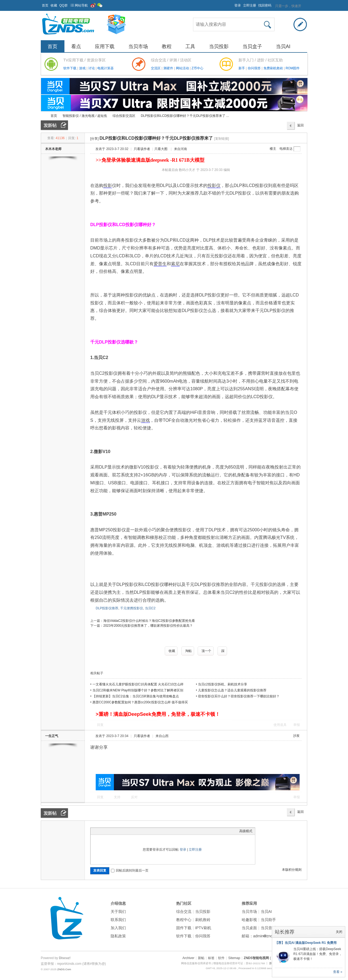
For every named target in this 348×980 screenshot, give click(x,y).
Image (107, 831)
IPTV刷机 (203, 928)
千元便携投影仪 (132, 608)
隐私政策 (118, 936)
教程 (167, 46)
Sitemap (234, 958)
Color (100, 831)
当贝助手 (268, 920)
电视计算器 (105, 68)
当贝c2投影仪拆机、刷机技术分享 (223, 684)
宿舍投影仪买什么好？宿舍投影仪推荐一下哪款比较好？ (239, 696)
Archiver (188, 958)
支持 (118, 797)
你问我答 (255, 68)
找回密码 (265, 5)
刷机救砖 (203, 920)
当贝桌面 (249, 928)
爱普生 (160, 264)
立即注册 (250, 5)
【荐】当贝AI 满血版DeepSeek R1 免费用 (306, 943)
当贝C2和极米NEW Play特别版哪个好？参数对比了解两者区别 (138, 690)
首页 (45, 5)
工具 (190, 46)
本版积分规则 (292, 870)
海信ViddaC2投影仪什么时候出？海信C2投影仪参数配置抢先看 (149, 621)
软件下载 (70, 68)
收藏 (54, 5)
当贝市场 (138, 46)
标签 (211, 958)
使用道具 (280, 725)
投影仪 (214, 185)
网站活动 (183, 68)
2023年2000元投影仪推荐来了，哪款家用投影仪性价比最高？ (148, 626)
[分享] (94, 139)
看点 (76, 46)
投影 (108, 185)
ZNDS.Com (64, 969)
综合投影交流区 (124, 116)
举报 (297, 725)
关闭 (339, 932)
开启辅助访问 (232, 4)
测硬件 (169, 68)
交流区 (156, 68)
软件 (221, 958)
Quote (120, 831)
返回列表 (300, 127)
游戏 (83, 68)
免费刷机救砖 (274, 68)
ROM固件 (293, 68)
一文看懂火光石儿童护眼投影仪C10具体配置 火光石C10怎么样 (138, 684)
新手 (242, 68)
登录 (238, 5)
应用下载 (105, 46)
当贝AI (283, 46)
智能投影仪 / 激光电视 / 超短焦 (85, 116)
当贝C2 (150, 608)
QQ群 (63, 5)
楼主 (273, 149)
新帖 (201, 958)
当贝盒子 (252, 46)
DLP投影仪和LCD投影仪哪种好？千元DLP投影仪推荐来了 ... (185, 116)
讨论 (92, 68)
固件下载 (184, 928)
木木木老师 (53, 149)
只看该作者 (142, 149)
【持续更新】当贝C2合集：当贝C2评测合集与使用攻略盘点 (136, 696)
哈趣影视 (249, 920)
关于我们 (118, 912)
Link (114, 831)
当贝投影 (219, 46)
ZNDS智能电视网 (43, 116)
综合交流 (184, 912)
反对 (134, 797)
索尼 (175, 264)
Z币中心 (197, 68)
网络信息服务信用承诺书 (196, 963)
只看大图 (161, 149)
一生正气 (52, 736)
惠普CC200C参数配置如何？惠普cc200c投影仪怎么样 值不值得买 (140, 702)
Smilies (134, 831)
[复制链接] (221, 139)
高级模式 (246, 831)
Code (127, 831)
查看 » (338, 972)
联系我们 (118, 920)
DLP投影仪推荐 (107, 608)
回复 (100, 725)
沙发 (296, 736)
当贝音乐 (268, 928)
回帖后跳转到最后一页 (130, 870)
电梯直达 (286, 149)
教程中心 (184, 920)
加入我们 (118, 928)
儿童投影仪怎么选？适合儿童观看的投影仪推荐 (232, 690)
